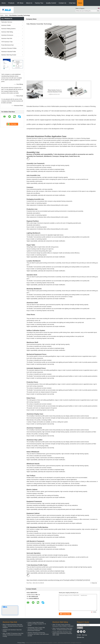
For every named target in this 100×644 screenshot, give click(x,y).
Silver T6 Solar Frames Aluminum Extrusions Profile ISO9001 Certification (63, 625)
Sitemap (84, 635)
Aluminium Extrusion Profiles (9, 48)
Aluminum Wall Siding (7, 32)
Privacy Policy (21, 643)
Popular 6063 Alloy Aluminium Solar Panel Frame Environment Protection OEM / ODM (62, 633)
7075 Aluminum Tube (7, 42)
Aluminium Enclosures (7, 35)
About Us (29, 3)
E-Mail (79, 635)
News (80, 3)
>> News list (94, 583)
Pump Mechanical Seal (7, 45)
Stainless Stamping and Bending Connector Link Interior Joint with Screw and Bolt (38, 634)
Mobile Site (80, 637)
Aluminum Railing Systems (8, 29)
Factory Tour (39, 3)
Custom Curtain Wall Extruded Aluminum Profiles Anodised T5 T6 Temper (37, 624)
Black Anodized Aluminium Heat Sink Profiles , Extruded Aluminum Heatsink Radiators (13, 626)
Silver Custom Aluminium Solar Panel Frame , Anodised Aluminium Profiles (62, 629)
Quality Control (51, 3)
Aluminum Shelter (6, 25)
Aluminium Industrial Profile (9, 52)
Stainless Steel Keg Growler (9, 55)
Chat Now (72, 3)
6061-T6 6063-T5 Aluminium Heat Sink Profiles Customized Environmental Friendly (13, 635)
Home (4, 3)
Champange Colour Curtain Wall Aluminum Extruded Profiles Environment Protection (36, 629)
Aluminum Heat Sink (7, 38)
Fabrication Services (7, 22)
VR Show (20, 3)
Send (80, 628)
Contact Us (62, 3)
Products (11, 3)
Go (98, 11)
